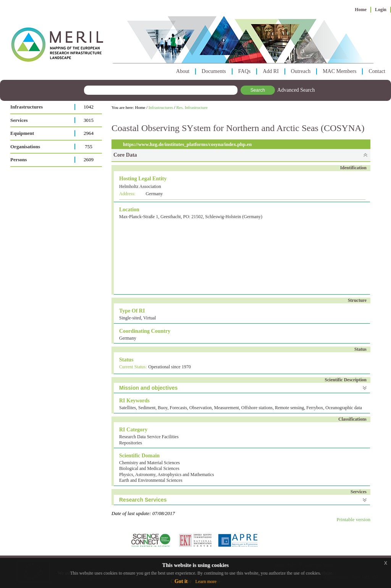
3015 (89, 120)
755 (89, 147)
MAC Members (339, 71)
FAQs (244, 71)
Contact (377, 71)
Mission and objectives (148, 388)
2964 (89, 133)
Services (19, 120)
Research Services (143, 500)
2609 (89, 160)
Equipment (22, 133)
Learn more (206, 582)
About (183, 71)
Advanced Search (296, 90)
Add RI (271, 71)
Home (361, 10)
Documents (214, 71)
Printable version (354, 519)
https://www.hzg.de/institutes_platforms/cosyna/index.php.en (187, 144)
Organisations (25, 147)
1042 (89, 107)
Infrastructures (27, 107)
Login (381, 10)
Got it (181, 581)
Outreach (301, 71)
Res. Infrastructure (192, 107)
